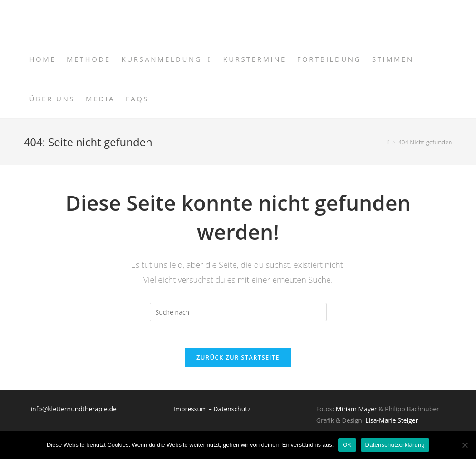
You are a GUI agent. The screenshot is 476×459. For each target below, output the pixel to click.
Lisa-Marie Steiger (392, 420)
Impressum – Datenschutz (212, 409)
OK (347, 445)
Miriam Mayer (357, 409)
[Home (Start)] (388, 142)
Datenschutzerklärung (395, 445)
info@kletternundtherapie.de (73, 409)
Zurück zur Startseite (238, 357)
